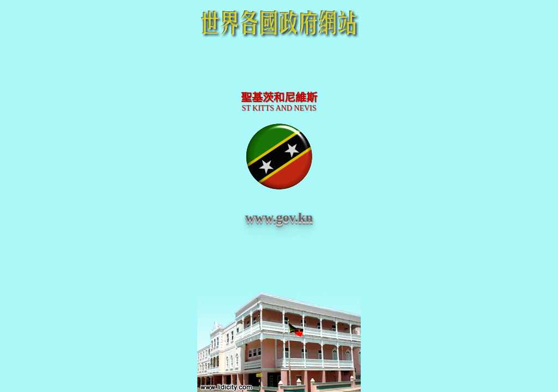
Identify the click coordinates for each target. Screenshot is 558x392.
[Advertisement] (279, 66)
